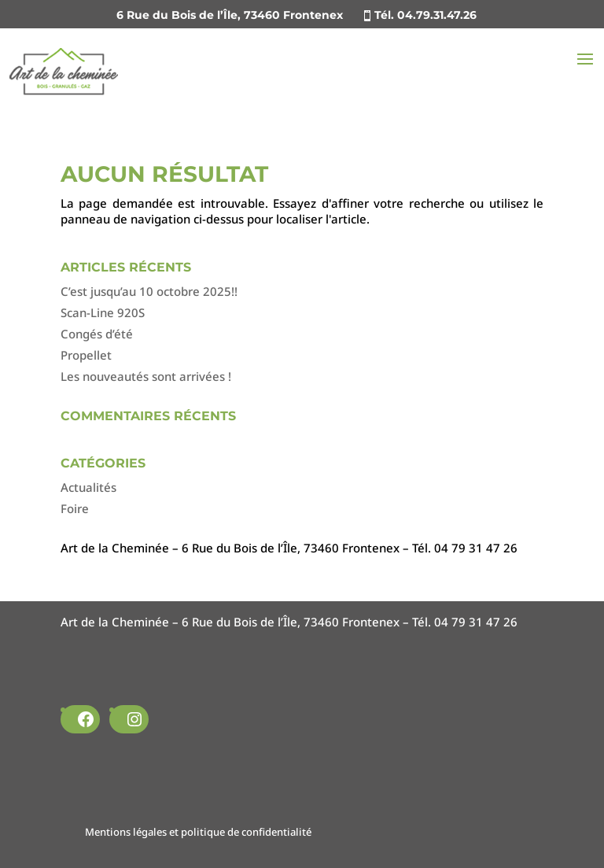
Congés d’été (97, 334)
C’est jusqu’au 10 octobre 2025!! (149, 291)
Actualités (88, 487)
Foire (75, 508)
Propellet (86, 355)
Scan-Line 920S (103, 312)
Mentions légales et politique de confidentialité (198, 832)
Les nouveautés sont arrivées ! (146, 376)
